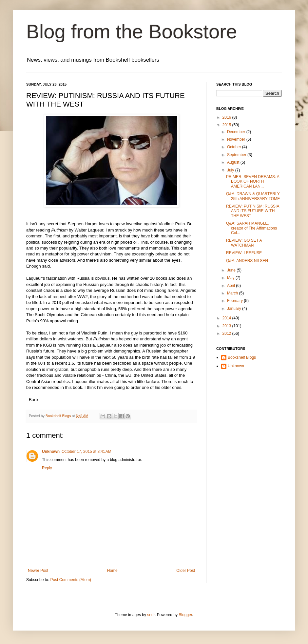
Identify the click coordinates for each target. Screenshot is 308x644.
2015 (227, 125)
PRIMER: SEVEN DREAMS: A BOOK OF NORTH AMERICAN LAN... (253, 181)
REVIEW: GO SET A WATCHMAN (244, 243)
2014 (227, 318)
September (237, 155)
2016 (227, 117)
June (232, 270)
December (237, 132)
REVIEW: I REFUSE (244, 253)
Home (112, 571)
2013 (227, 326)
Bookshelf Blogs (242, 357)
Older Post (186, 571)
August (234, 162)
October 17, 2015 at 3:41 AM (87, 452)
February (235, 301)
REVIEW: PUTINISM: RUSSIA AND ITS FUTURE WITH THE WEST (253, 211)
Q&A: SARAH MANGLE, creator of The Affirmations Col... (251, 228)
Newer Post (38, 571)
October (235, 147)
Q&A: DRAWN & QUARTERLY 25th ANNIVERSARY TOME (253, 196)
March (233, 293)
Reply (47, 468)
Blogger (185, 615)
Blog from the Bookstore (132, 32)
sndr (151, 615)
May (231, 278)
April (231, 286)
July (231, 170)
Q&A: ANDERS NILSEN (247, 261)
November (237, 139)
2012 (227, 333)
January (235, 309)
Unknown (51, 452)
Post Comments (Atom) (71, 580)
